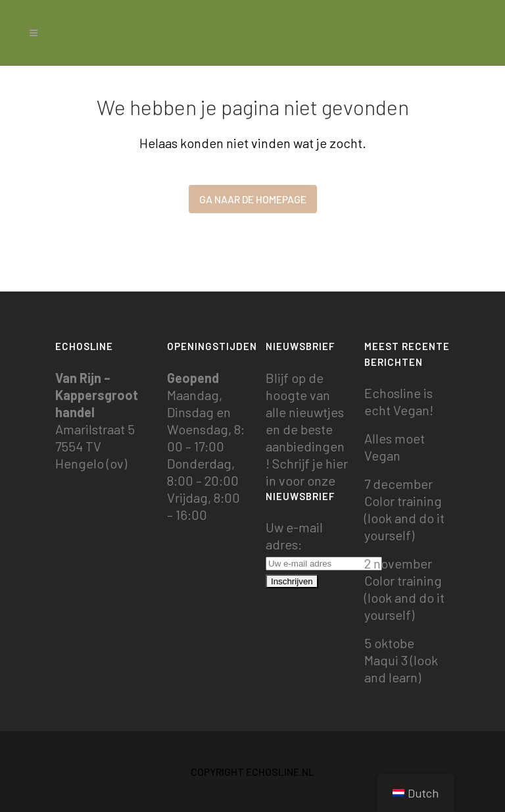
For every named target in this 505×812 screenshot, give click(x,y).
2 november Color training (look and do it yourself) (404, 589)
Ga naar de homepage (253, 199)
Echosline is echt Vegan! (399, 401)
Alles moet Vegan (395, 447)
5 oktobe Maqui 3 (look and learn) (401, 660)
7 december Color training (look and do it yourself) (404, 509)
